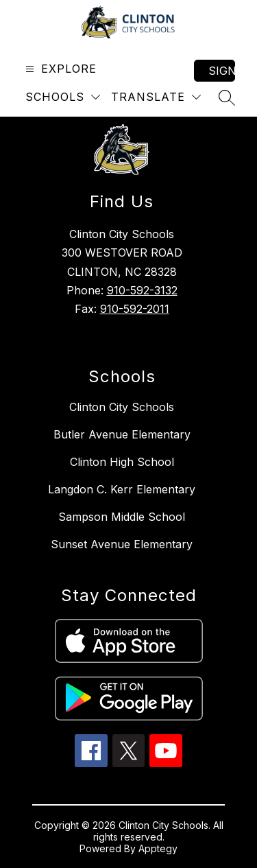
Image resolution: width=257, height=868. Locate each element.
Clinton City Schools (122, 407)
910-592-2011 (135, 309)
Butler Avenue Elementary (122, 434)
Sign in (222, 71)
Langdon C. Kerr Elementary (122, 489)
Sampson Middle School (122, 517)
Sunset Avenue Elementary (122, 544)
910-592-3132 (142, 290)
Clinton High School (122, 462)
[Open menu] (59, 69)
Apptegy (158, 848)
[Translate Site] (156, 97)
